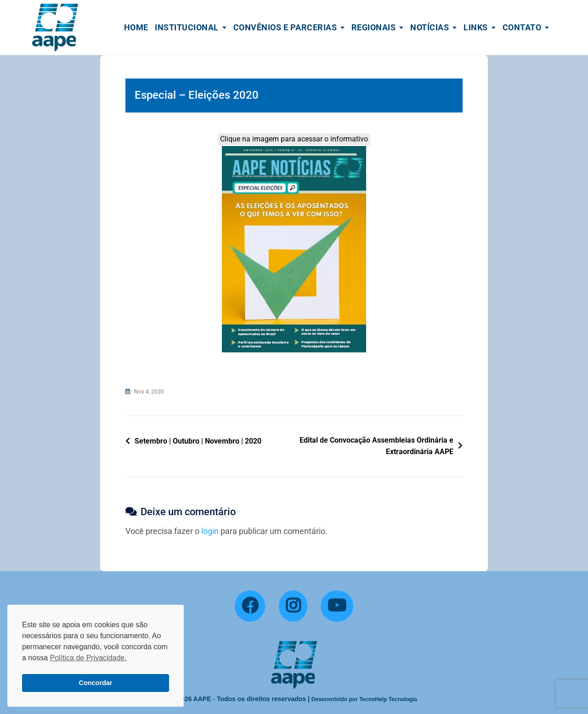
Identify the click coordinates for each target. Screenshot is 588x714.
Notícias (430, 27)
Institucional (187, 27)
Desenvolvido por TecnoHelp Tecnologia (364, 699)
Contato (522, 27)
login (210, 531)
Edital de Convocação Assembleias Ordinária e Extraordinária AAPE (376, 446)
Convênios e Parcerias (285, 27)
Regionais (374, 27)
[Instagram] (293, 606)
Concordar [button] (96, 683)
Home (136, 27)
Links (476, 27)
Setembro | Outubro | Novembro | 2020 (198, 441)
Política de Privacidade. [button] (88, 658)
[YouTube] (337, 606)
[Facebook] (250, 606)
